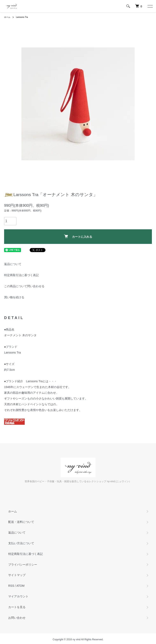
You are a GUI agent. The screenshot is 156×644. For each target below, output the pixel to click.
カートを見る (17, 607)
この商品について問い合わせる (24, 286)
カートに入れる (78, 236)
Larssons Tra (22, 17)
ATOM (20, 586)
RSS (11, 586)
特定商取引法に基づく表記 (21, 275)
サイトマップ (17, 575)
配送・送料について (21, 522)
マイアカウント (18, 596)
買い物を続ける (14, 297)
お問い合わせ (17, 618)
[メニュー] (150, 6)
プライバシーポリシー (23, 565)
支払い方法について (21, 543)
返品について (13, 264)
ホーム (7, 17)
